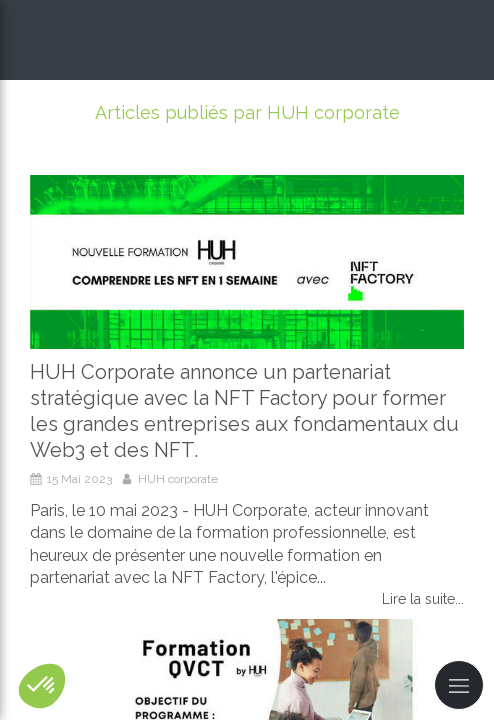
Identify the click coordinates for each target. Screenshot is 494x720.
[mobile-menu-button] (459, 685)
